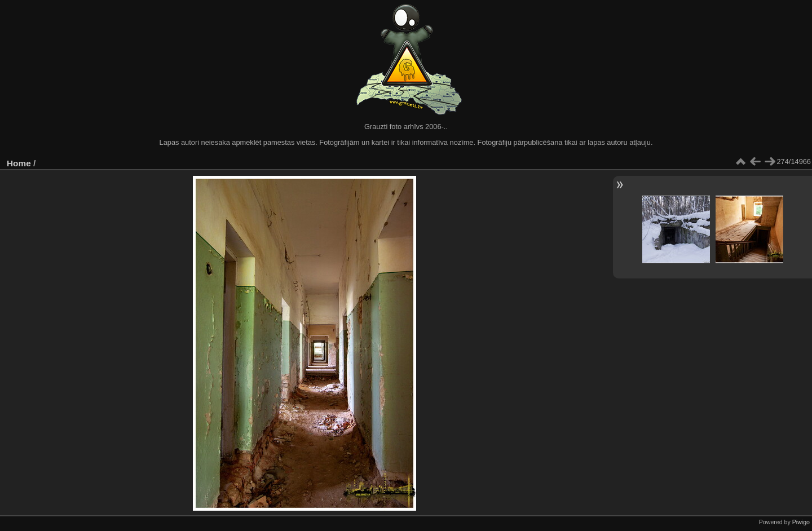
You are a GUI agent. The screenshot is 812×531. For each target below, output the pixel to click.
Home (19, 163)
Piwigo (801, 522)
